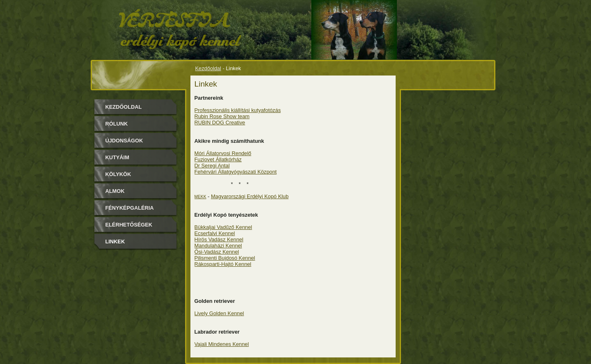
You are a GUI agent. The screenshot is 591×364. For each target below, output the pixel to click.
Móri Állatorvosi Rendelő (223, 153)
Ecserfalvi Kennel (215, 233)
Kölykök (118, 174)
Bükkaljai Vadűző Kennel (223, 227)
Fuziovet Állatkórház (218, 159)
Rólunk (117, 124)
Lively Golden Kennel (219, 313)
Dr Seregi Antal (212, 166)
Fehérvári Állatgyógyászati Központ (236, 172)
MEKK (200, 197)
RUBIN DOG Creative (220, 122)
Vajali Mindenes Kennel (222, 344)
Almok (115, 191)
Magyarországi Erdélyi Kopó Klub (250, 196)
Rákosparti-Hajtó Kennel (223, 264)
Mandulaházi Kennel (218, 246)
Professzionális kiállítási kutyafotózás (238, 110)
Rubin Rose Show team (222, 116)
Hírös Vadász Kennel (219, 239)
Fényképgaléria (130, 208)
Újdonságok (124, 141)
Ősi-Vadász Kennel (217, 252)
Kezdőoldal (208, 68)
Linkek (115, 242)
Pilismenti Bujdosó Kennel (225, 258)
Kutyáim (117, 157)
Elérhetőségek (129, 225)
